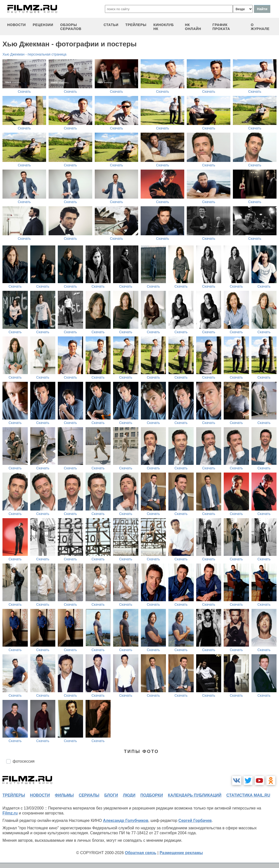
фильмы (64, 795)
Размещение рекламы (181, 853)
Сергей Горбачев (195, 821)
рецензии (43, 25)
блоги (111, 795)
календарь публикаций (195, 795)
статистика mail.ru (248, 795)
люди (129, 795)
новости (16, 25)
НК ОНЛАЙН (193, 27)
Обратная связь (141, 853)
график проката (221, 27)
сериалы (89, 795)
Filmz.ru (10, 813)
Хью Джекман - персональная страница (34, 54)
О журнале (260, 27)
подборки (152, 795)
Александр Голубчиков (126, 821)
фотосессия (24, 761)
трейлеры (136, 25)
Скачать (24, 91)
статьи (111, 25)
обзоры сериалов (71, 27)
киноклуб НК (164, 27)
